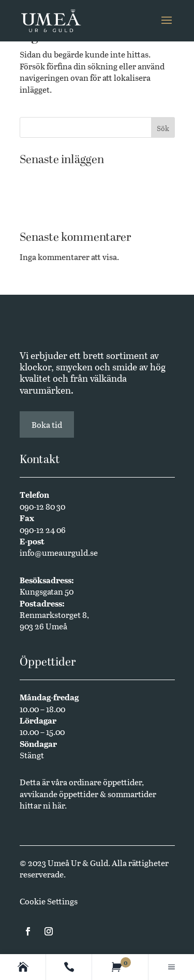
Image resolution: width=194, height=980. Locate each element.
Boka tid (47, 424)
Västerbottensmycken (60, 177)
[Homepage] (23, 967)
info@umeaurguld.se (59, 552)
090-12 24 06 (43, 530)
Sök (163, 128)
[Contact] (69, 967)
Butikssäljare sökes (55, 193)
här (58, 805)
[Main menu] (171, 967)
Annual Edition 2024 (58, 209)
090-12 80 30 (42, 506)
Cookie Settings (49, 901)
